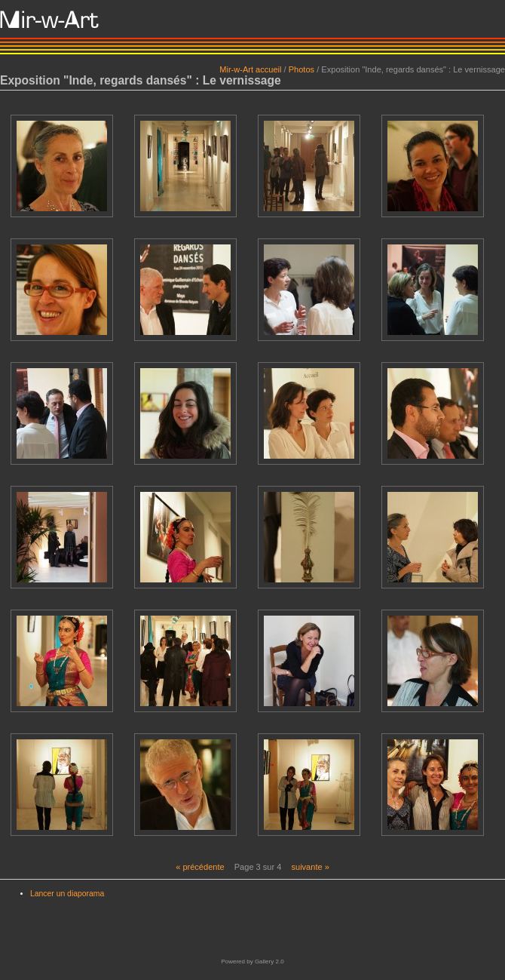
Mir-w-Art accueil (250, 69)
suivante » (310, 867)
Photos (301, 69)
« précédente (200, 867)
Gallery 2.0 (269, 962)
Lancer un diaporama (67, 894)
